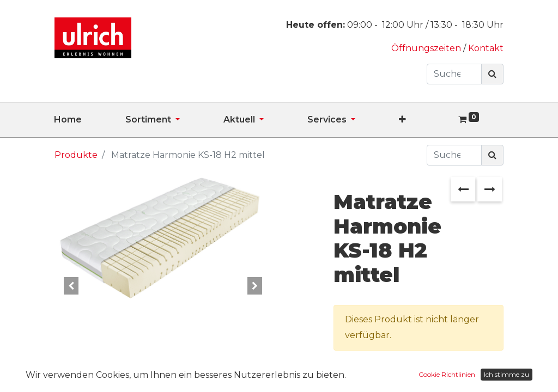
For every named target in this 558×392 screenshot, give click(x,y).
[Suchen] (492, 74)
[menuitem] (90, 120)
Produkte (76, 155)
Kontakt (486, 48)
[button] (424, 120)
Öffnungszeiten (427, 48)
